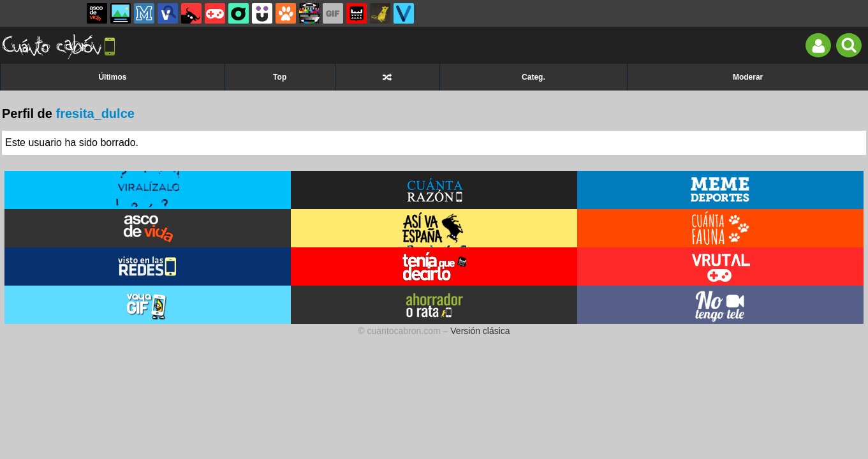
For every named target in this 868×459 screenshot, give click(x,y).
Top (280, 77)
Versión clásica (480, 331)
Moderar (748, 77)
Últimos (112, 77)
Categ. (533, 77)
